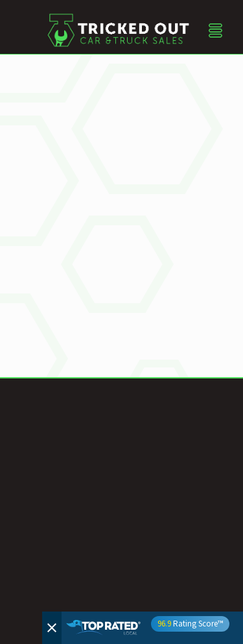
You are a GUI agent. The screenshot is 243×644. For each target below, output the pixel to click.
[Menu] (215, 30)
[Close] (52, 628)
